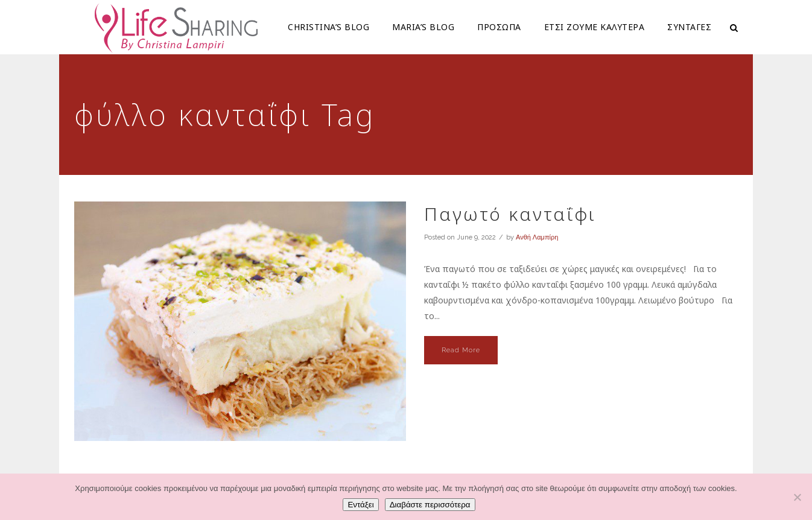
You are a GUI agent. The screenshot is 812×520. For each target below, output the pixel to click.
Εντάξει (360, 505)
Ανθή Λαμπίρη (537, 237)
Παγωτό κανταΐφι (510, 214)
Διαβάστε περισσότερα (430, 505)
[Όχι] (797, 497)
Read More (461, 350)
